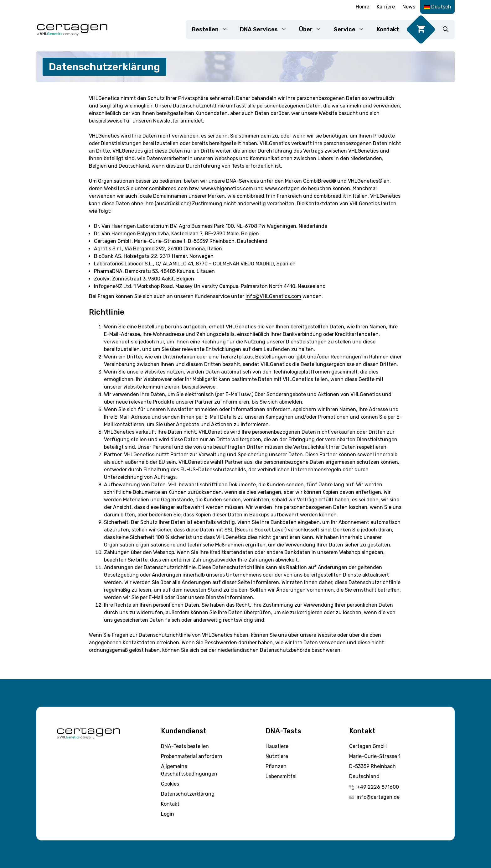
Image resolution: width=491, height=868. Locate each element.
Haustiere (277, 746)
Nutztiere (277, 756)
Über (313, 29)
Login (168, 814)
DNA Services (266, 29)
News (409, 7)
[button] (446, 29)
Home (362, 7)
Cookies (170, 784)
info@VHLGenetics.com (273, 296)
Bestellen (213, 29)
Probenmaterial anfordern (192, 756)
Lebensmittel (281, 776)
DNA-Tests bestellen (185, 746)
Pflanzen (276, 766)
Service (352, 29)
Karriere (386, 7)
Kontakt (388, 29)
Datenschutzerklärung (188, 794)
